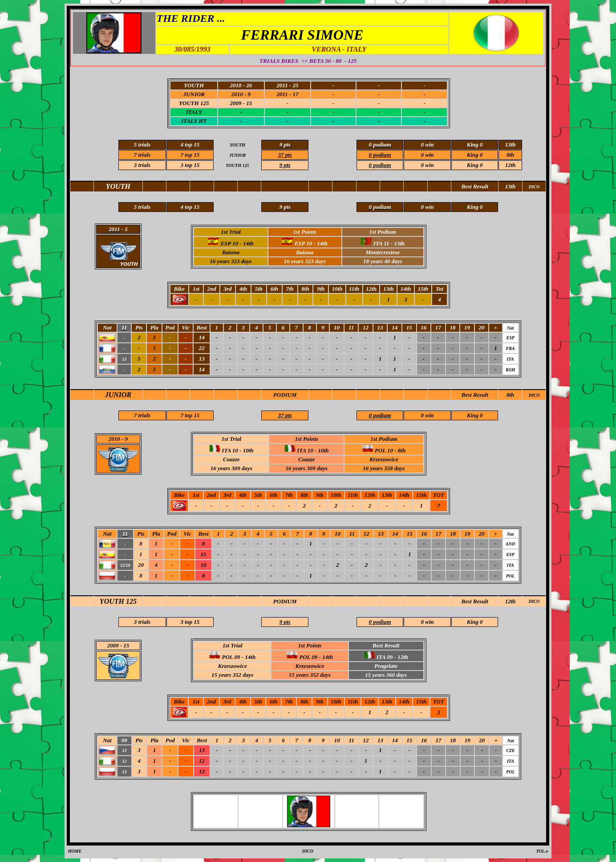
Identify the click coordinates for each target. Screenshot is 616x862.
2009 (113, 645)
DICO (534, 395)
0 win (428, 165)
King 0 (475, 155)
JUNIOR (118, 395)
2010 (114, 439)
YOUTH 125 (118, 601)
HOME (75, 851)
